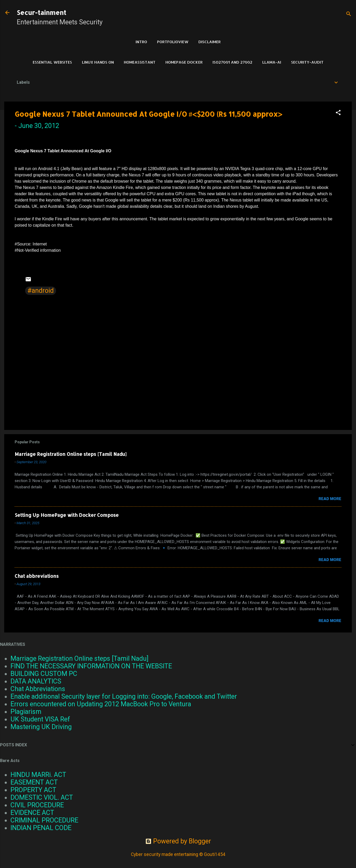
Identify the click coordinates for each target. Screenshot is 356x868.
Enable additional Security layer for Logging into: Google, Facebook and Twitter (124, 696)
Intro (141, 42)
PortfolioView (173, 42)
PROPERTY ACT (33, 790)
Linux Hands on (98, 62)
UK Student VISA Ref (40, 719)
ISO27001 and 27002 (232, 62)
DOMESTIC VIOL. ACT (42, 797)
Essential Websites (52, 62)
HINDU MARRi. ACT (38, 775)
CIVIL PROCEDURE (37, 805)
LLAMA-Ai (272, 62)
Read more (330, 499)
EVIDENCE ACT (32, 813)
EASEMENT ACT (34, 782)
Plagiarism (26, 712)
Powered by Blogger (178, 841)
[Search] (349, 14)
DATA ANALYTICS (36, 681)
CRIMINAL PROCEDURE (44, 820)
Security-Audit (307, 62)
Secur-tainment (41, 12)
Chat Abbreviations (38, 689)
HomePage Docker (184, 62)
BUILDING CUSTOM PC (44, 674)
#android (41, 291)
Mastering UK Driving (41, 727)
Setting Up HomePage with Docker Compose (67, 515)
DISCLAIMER (210, 42)
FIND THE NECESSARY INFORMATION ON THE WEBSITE (91, 666)
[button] (338, 113)
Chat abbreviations (37, 576)
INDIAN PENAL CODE (41, 828)
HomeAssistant (140, 62)
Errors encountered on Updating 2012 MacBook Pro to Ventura (101, 704)
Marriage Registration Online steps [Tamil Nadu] (71, 454)
